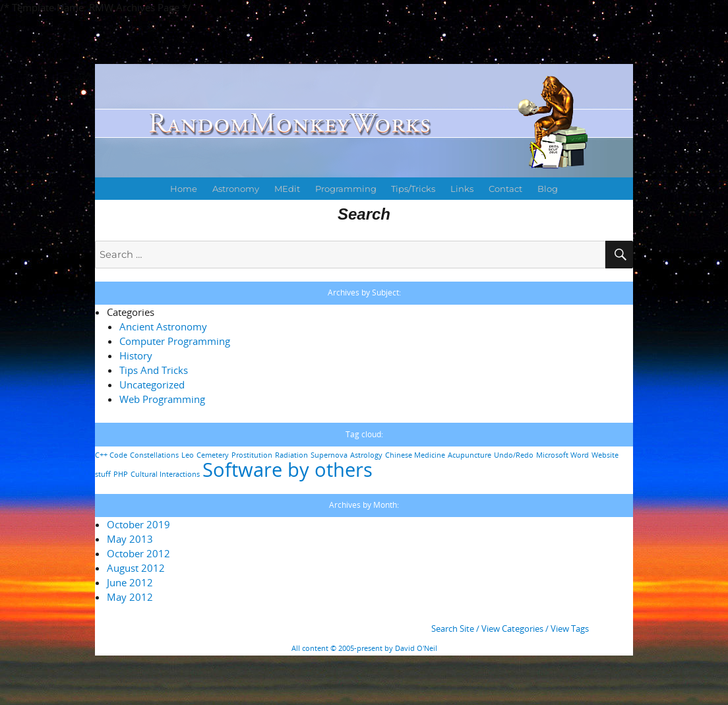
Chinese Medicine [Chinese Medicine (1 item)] (415, 455)
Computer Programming (175, 341)
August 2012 (136, 568)
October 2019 (138, 524)
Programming (346, 189)
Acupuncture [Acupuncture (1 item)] (470, 455)
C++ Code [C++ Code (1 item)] (111, 455)
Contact (505, 189)
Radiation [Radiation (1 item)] (291, 455)
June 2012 (130, 582)
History (136, 355)
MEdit (287, 189)
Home (184, 189)
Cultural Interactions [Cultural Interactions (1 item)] (165, 474)
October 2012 (138, 553)
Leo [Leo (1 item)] (188, 455)
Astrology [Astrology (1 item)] (366, 455)
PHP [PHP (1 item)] (121, 474)
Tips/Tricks (413, 189)
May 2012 (130, 597)
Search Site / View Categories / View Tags (510, 628)
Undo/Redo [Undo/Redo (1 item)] (514, 455)
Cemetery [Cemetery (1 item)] (213, 455)
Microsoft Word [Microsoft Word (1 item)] (562, 455)
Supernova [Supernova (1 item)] (329, 455)
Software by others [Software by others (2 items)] (288, 470)
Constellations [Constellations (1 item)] (154, 455)
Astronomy (236, 189)
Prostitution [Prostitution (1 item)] (252, 455)
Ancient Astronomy (163, 326)
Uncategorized (152, 384)
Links (462, 189)
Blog (548, 189)
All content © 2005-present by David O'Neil (364, 648)
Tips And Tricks (154, 370)
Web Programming (162, 399)
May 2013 (130, 539)
